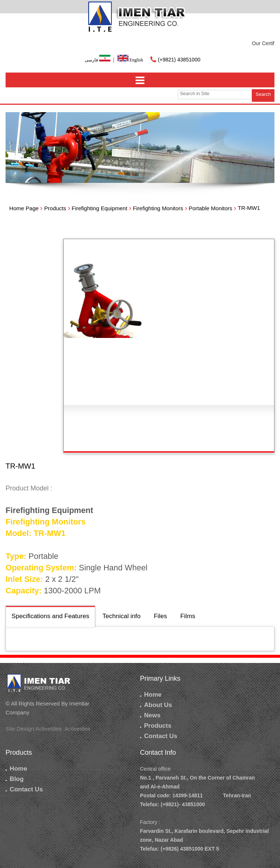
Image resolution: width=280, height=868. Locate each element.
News (150, 715)
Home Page (24, 208)
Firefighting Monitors (158, 208)
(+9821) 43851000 (179, 60)
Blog (15, 779)
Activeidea (77, 729)
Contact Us (159, 736)
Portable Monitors (211, 208)
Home (151, 695)
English (130, 60)
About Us (156, 705)
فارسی (98, 60)
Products (55, 208)
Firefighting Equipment (100, 208)
